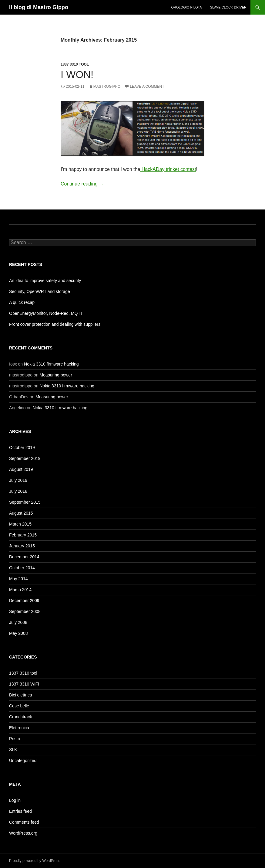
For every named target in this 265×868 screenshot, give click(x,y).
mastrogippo (107, 87)
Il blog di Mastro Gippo (39, 7)
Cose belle (19, 706)
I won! (77, 75)
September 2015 (25, 502)
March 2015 (20, 524)
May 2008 (18, 633)
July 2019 (18, 480)
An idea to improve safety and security (45, 281)
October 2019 (22, 448)
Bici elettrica (20, 695)
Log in (15, 800)
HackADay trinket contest (168, 169)
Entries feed (20, 811)
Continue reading (82, 184)
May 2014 (18, 579)
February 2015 (23, 535)
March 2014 (20, 590)
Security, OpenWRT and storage (40, 291)
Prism (15, 739)
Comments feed (24, 822)
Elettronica (19, 728)
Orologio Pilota (186, 7)
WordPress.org (23, 833)
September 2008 (25, 611)
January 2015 (22, 546)
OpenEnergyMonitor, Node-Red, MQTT (46, 313)
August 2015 (21, 513)
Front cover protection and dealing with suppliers (55, 324)
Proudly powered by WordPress (35, 861)
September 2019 (25, 458)
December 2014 (24, 557)
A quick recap (22, 302)
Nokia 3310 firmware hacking (51, 364)
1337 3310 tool (75, 64)
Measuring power (56, 375)
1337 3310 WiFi (24, 684)
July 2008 (18, 622)
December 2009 (24, 601)
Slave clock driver (228, 7)
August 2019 (21, 469)
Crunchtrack (20, 717)
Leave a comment (147, 87)
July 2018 (18, 491)
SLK (13, 750)
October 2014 (22, 568)
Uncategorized (23, 761)
